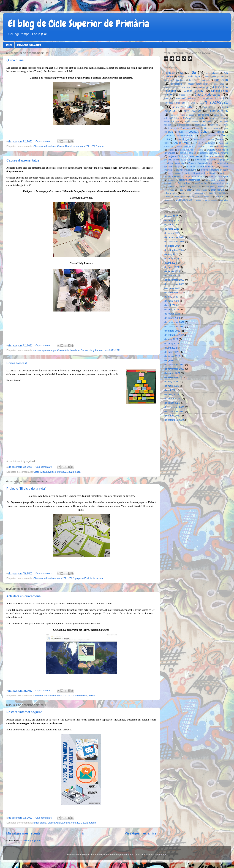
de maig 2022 (172, 343)
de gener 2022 (172, 360)
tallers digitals (180, 197)
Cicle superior (187, 87)
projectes (172, 180)
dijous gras (204, 115)
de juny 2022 (171, 339)
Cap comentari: (44, 141)
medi (201, 136)
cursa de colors (178, 115)
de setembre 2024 (174, 250)
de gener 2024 (172, 276)
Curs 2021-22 (210, 107)
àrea (222, 76)
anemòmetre (211, 76)
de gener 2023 (172, 318)
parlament (210, 143)
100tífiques (170, 73)
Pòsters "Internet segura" (24, 712)
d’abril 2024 (171, 263)
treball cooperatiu (205, 197)
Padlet (198, 143)
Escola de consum (217, 118)
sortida (180, 190)
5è (182, 73)
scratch (221, 187)
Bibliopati (193, 80)
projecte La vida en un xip (201, 166)
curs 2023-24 (192, 111)
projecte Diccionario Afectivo (183, 156)
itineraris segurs (212, 128)
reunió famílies (201, 183)
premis (211, 146)
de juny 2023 (171, 297)
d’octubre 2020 (172, 416)
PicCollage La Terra (185, 146)
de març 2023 (172, 309)
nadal (101, 146)
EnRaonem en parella (194, 118)
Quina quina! (15, 60)
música (211, 139)
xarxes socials (211, 200)
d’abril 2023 (171, 305)
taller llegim (186, 193)
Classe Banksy (194, 91)
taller (189, 190)
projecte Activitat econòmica (191, 150)
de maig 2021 (172, 386)
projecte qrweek (175, 173)
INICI (9, 45)
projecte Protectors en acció (214, 170)
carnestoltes (219, 84)
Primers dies (222, 146)
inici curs (187, 128)
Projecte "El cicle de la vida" (26, 489)
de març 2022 (172, 352)
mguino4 (31, 461)
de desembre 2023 (174, 280)
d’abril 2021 (171, 390)
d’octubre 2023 (172, 288)
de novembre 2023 (174, 284)
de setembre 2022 (174, 335)
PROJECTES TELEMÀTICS (29, 45)
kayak (181, 132)
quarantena (81, 695)
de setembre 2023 (174, 292)
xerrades (224, 200)
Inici (83, 833)
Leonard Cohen (199, 132)
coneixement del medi (212, 98)
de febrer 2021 (172, 399)
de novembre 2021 (174, 369)
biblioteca (206, 80)
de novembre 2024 (174, 242)
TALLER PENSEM (217, 193)
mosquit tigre (183, 139)
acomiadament (213, 73)
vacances (168, 200)
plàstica (200, 146)
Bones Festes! (17, 363)
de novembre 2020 (174, 411)
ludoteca (168, 136)
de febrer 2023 (172, 314)
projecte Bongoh (188, 153)
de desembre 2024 (174, 237)
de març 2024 (172, 267)
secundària (169, 190)
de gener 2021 (172, 403)
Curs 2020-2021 (214, 102)
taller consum (202, 190)
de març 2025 (172, 229)
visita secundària (184, 200)
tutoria (92, 695)
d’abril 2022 (171, 348)
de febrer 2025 (172, 233)
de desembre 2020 (174, 407)
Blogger (162, 855)
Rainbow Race (184, 183)
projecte (171, 150)
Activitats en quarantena (24, 596)
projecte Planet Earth (186, 170)
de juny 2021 (171, 382)
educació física (172, 118)
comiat (168, 98)
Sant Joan (197, 187)
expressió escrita (184, 125)
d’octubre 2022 (172, 331)
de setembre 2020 (174, 420)
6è (194, 72)
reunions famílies (220, 183)
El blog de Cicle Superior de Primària (79, 24)
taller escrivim (218, 190)
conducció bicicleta (186, 98)
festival (225, 125)
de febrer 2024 (172, 271)
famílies (214, 125)
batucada (168, 80)
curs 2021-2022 (89, 146)
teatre (192, 197)
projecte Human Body (205, 160)
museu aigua (198, 139)
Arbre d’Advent (14, 461)
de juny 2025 (171, 216)
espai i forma (172, 121)
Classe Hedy (185, 95)
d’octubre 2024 (172, 246)
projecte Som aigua (218, 177)
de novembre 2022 (174, 326)
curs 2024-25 (219, 111)
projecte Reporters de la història (201, 173)
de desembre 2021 (174, 365)
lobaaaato (129, 855)
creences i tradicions (175, 103)
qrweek (222, 180)
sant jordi (210, 187)
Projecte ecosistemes (214, 156)
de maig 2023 (172, 301)
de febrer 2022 (172, 356)
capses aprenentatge (45, 350)
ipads (198, 128)
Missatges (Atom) (32, 841)
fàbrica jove (201, 125)
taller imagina (171, 193)
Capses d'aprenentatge (23, 160)
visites (199, 200)
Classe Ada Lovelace (45, 146)
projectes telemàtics (190, 180)
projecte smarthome (195, 177)
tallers (167, 197)
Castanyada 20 (171, 87)
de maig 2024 (172, 259)
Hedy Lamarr (173, 128)
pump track (211, 180)
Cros (193, 103)
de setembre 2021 (174, 377)
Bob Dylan (221, 80)
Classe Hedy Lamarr (68, 146)
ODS (167, 143)
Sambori (183, 187)
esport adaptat (191, 121)
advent (181, 76)
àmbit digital (40, 823)
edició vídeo (219, 115)
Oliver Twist (181, 143)
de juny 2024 (171, 254)
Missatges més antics (140, 833)
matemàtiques (185, 136)
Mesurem (212, 136)
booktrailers (177, 84)
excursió (208, 121)
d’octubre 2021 (172, 373)
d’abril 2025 (171, 225)
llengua (220, 132)
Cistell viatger (203, 87)
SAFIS (171, 187)
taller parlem (200, 193)
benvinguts (181, 80)
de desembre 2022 (174, 322)
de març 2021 (172, 394)
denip (191, 115)
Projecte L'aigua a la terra (201, 163)
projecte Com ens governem (214, 153)
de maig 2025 (172, 220)
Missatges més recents (23, 833)
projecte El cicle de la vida (89, 578)
